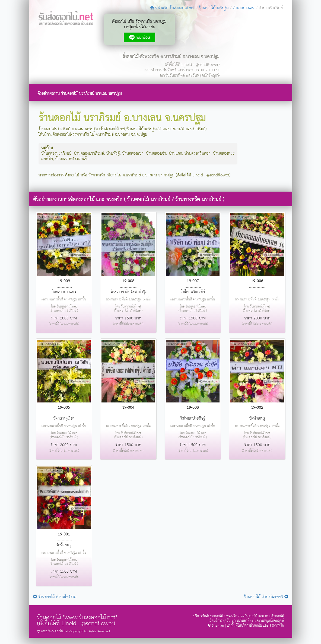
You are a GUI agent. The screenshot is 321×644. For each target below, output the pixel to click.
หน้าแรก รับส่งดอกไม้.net (172, 8)
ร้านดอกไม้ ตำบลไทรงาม (55, 597)
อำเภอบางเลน (244, 8)
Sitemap (216, 626)
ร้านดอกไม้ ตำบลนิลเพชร (266, 597)
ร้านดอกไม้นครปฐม (214, 8)
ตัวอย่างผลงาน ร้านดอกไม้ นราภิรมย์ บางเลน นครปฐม (80, 93)
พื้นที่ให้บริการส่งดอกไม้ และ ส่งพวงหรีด (255, 626)
